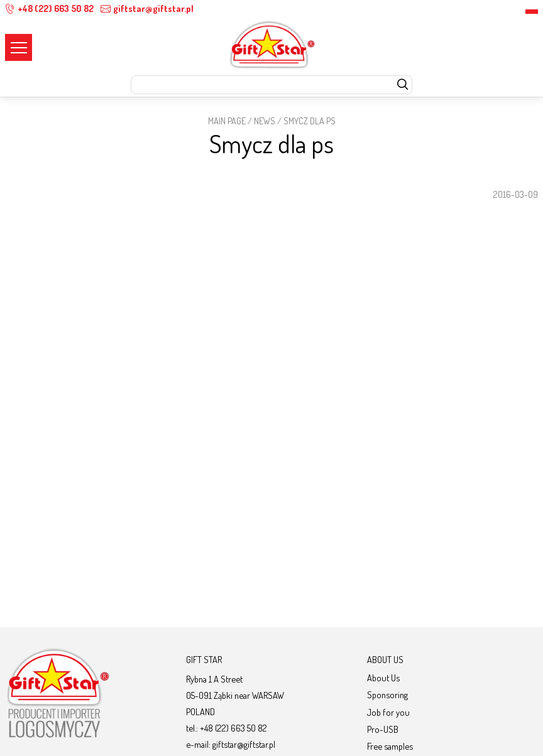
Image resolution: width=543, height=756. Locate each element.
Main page (227, 121)
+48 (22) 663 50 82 (49, 8)
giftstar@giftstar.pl (147, 8)
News (265, 121)
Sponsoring (387, 694)
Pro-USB (383, 729)
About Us (383, 678)
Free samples (390, 746)
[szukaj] (403, 85)
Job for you (388, 712)
